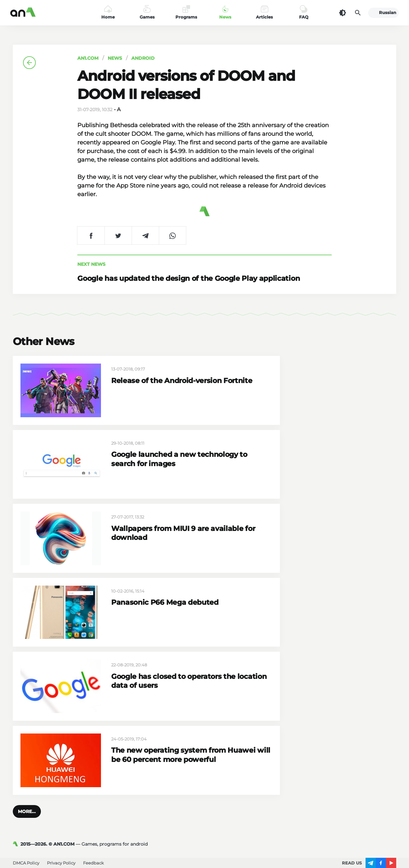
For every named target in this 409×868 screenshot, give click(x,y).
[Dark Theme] (343, 13)
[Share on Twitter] (118, 235)
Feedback (93, 863)
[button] (27, 811)
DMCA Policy (26, 863)
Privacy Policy (61, 863)
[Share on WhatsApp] (172, 235)
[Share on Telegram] (145, 235)
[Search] (358, 13)
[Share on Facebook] (91, 235)
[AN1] (17, 844)
